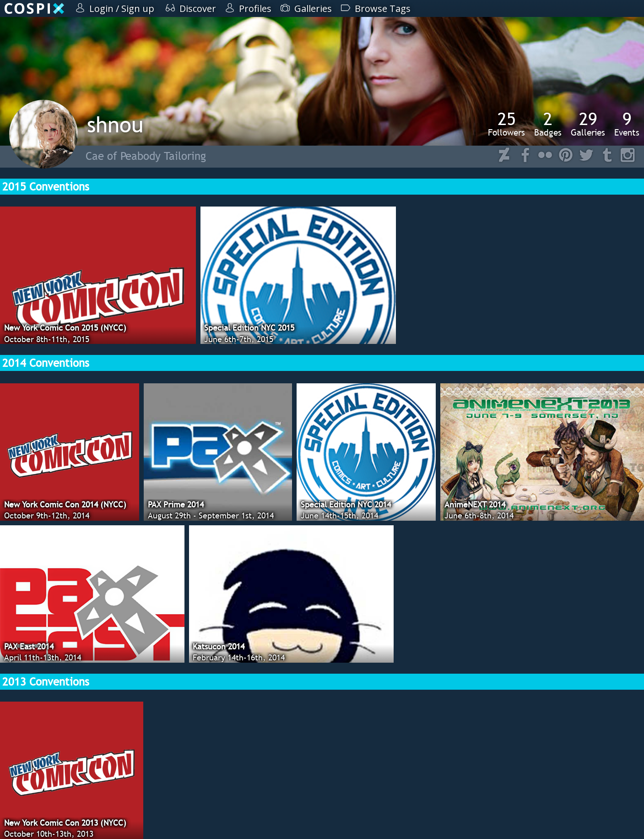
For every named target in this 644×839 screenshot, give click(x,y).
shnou (115, 124)
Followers (506, 124)
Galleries (588, 124)
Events (627, 124)
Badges (548, 124)
